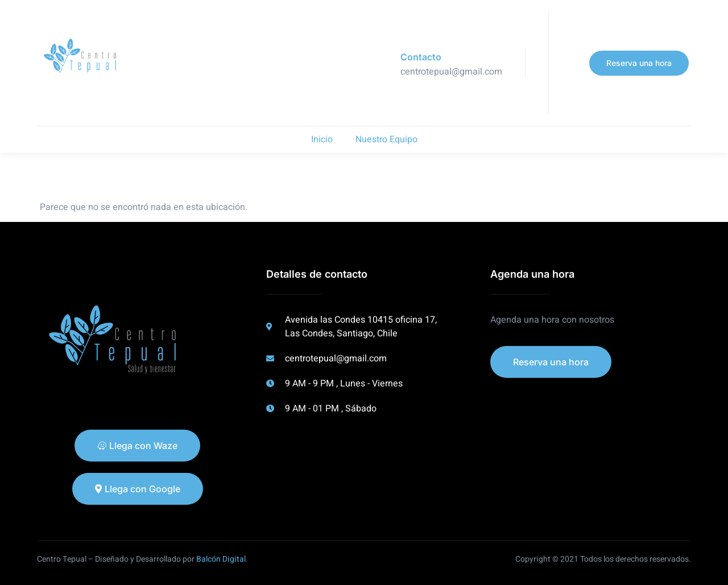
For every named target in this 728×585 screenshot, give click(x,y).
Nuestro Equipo (386, 139)
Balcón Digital (221, 559)
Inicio (322, 139)
